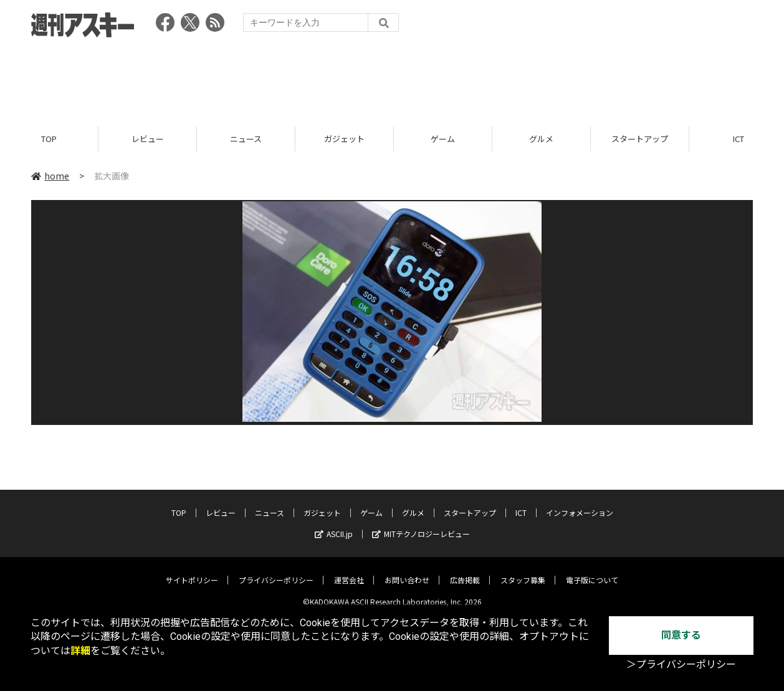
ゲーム (443, 139)
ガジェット (344, 139)
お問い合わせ (407, 571)
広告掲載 (465, 571)
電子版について (592, 571)
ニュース (246, 139)
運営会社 (349, 571)
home (50, 176)
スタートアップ (640, 139)
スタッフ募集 (523, 571)
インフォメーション (580, 504)
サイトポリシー (192, 571)
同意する (681, 635)
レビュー (148, 139)
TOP (49, 139)
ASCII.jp (334, 525)
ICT (521, 504)
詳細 (80, 651)
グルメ (541, 139)
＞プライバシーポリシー (681, 665)
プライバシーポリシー (276, 571)
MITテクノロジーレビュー (421, 525)
